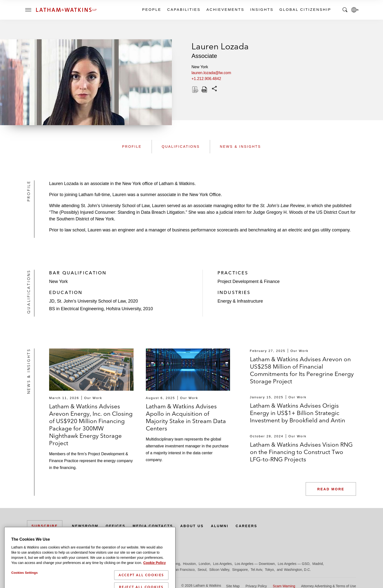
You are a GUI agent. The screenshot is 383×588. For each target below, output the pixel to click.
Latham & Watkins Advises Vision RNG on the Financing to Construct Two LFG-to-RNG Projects (301, 452)
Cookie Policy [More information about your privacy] (155, 584)
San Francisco (184, 570)
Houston (189, 564)
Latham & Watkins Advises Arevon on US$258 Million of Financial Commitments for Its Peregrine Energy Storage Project (302, 370)
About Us (192, 526)
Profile (132, 147)
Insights (262, 9)
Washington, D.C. (297, 570)
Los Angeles (222, 564)
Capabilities (184, 9)
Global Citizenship (305, 9)
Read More (331, 489)
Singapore (240, 570)
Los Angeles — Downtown (255, 564)
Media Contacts (153, 526)
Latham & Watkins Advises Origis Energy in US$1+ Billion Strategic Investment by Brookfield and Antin (298, 413)
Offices (116, 526)
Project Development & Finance (249, 281)
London (204, 564)
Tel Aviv (256, 570)
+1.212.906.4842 (206, 79)
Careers (246, 526)
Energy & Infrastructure (240, 301)
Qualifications (181, 147)
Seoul (202, 570)
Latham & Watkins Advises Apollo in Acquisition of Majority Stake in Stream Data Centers (186, 417)
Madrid (318, 564)
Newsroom (85, 526)
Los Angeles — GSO (294, 564)
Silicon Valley (219, 570)
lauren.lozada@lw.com (211, 73)
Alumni (220, 526)
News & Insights (240, 147)
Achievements (225, 9)
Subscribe (45, 526)
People (151, 9)
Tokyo (269, 570)
